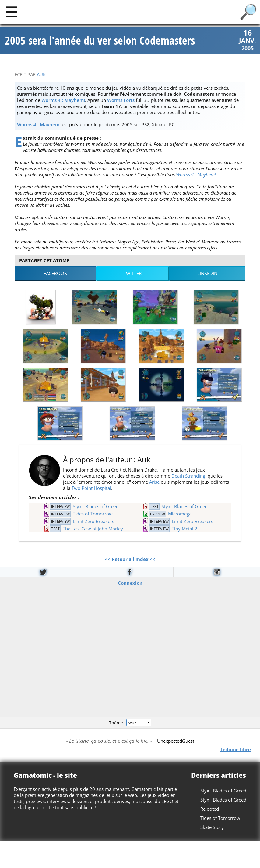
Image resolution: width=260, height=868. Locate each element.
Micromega (180, 514)
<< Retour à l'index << (130, 559)
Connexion (130, 583)
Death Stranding (188, 476)
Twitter (133, 273)
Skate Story (212, 827)
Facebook (55, 273)
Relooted (210, 809)
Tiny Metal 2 (184, 529)
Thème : (130, 723)
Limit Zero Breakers (93, 521)
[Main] (12, 11)
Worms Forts (121, 100)
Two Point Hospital (91, 488)
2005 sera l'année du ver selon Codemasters (100, 41)
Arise (154, 482)
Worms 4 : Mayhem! (63, 100)
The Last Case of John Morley (93, 529)
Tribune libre (236, 749)
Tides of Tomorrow (93, 514)
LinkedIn (207, 273)
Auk (41, 74)
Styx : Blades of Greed (96, 506)
